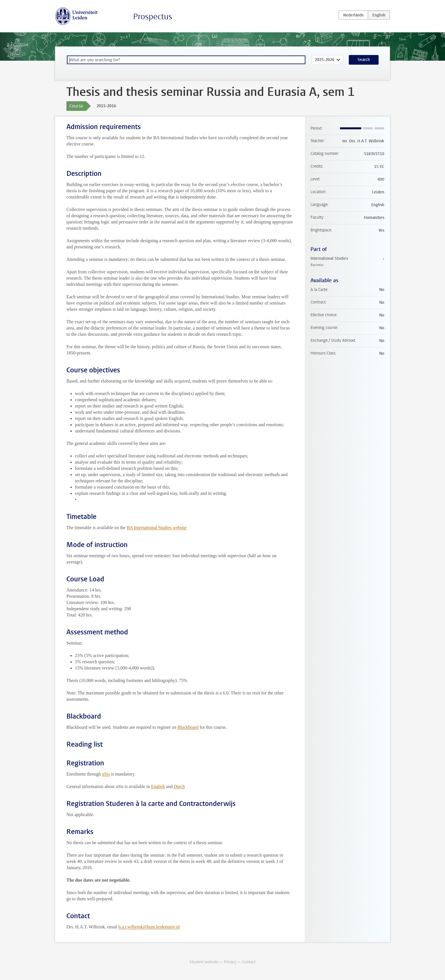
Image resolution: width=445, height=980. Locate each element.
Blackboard (188, 727)
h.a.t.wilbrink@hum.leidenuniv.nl (149, 927)
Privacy (230, 962)
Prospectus (153, 17)
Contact (249, 962)
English (158, 786)
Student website (204, 962)
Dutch (179, 786)
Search (364, 60)
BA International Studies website (157, 528)
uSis (106, 774)
